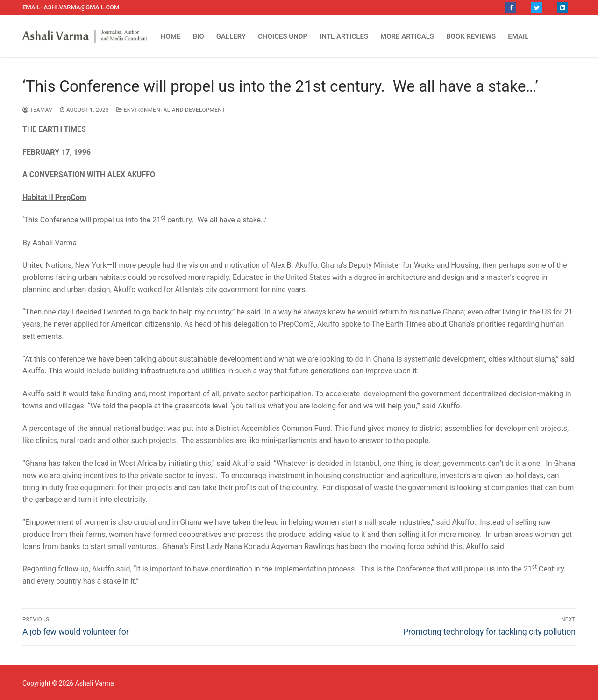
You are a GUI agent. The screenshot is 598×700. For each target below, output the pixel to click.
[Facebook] (511, 8)
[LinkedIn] (563, 8)
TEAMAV (37, 110)
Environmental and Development (171, 110)
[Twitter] (537, 8)
